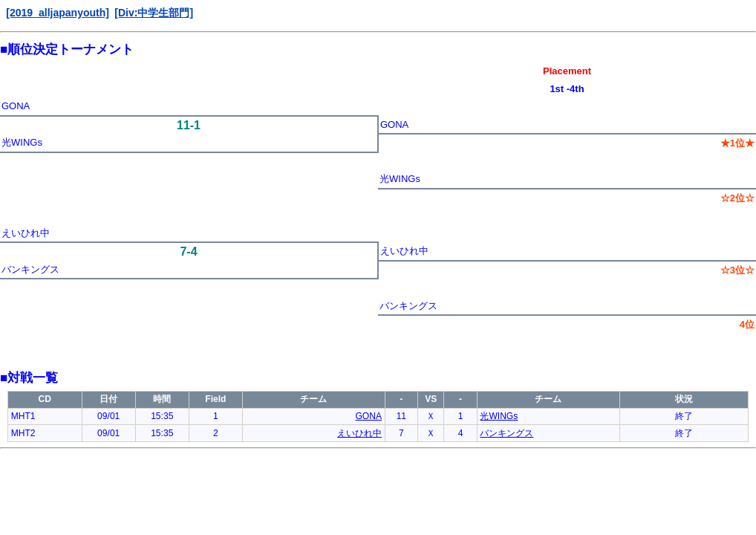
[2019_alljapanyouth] (58, 13)
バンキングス (30, 269)
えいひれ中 (26, 233)
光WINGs (22, 142)
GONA (16, 106)
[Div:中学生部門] (154, 13)
